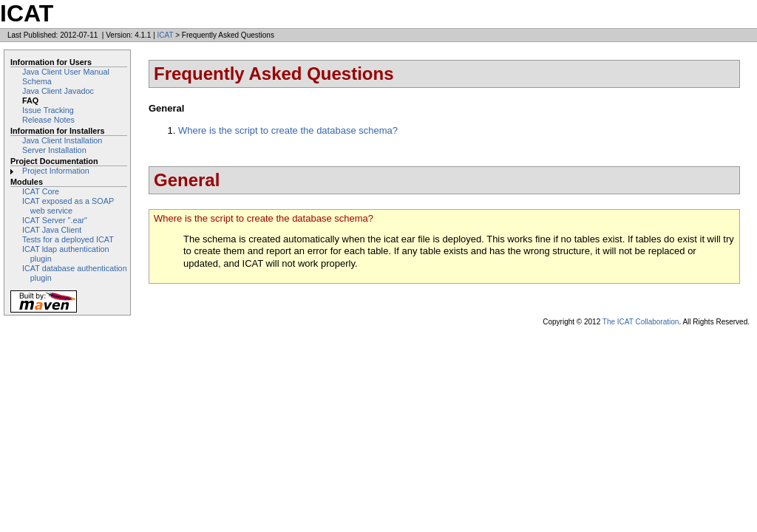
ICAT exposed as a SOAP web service (68, 206)
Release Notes (48, 120)
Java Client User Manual (66, 72)
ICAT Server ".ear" (55, 220)
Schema (37, 81)
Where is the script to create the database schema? (288, 130)
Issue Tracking (48, 110)
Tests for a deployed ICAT (68, 239)
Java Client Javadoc (58, 91)
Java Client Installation (62, 140)
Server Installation (54, 150)
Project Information (56, 171)
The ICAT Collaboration (641, 322)
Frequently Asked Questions (274, 74)
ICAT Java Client (52, 230)
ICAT (166, 35)
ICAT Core (41, 191)
